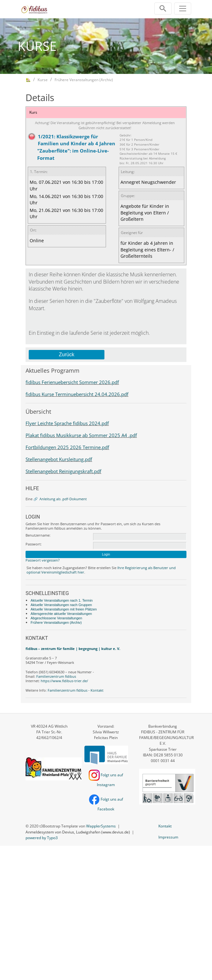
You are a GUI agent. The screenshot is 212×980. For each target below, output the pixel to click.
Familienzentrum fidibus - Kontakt (76, 690)
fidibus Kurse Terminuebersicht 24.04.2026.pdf (77, 394)
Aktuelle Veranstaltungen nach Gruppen (61, 605)
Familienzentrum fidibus (56, 676)
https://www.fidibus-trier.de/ (64, 681)
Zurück (67, 355)
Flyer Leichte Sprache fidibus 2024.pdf (67, 423)
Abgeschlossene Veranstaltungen (56, 618)
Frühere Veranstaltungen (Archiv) (84, 80)
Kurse (43, 80)
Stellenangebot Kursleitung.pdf (59, 459)
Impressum (168, 837)
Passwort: (34, 544)
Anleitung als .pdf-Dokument (63, 499)
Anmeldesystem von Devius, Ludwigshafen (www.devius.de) (78, 832)
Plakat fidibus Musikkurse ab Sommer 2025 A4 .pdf (81, 435)
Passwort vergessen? (43, 560)
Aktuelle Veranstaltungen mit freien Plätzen (64, 609)
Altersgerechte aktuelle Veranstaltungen (61, 614)
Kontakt (165, 826)
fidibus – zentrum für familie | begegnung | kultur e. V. (73, 649)
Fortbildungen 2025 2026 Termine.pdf (67, 447)
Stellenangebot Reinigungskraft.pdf (63, 471)
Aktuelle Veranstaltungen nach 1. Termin (62, 600)
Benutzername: (38, 535)
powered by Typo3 (42, 838)
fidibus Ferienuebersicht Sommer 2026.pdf (72, 382)
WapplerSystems (101, 826)
